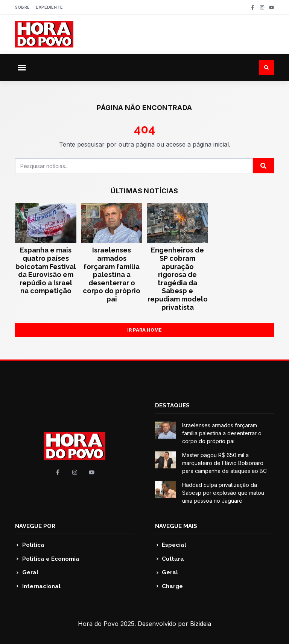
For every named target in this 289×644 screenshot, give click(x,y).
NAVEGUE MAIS (176, 526)
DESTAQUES (172, 405)
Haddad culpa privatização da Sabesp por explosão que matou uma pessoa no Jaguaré (223, 493)
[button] (22, 67)
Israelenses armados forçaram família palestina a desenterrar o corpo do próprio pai (112, 275)
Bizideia (201, 624)
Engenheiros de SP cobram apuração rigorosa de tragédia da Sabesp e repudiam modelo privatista (178, 278)
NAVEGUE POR (35, 526)
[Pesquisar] (263, 166)
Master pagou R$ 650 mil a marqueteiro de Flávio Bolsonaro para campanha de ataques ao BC (224, 463)
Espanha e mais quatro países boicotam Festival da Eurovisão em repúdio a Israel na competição (46, 270)
